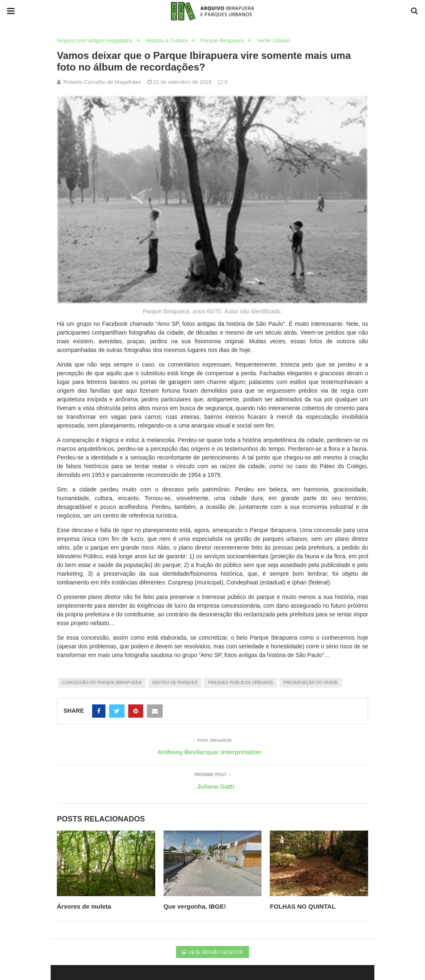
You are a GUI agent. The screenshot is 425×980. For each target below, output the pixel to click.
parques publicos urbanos (241, 683)
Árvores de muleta (85, 906)
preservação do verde (311, 683)
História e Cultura (166, 40)
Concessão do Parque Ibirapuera (102, 683)
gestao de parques (175, 683)
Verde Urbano (274, 40)
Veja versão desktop (212, 952)
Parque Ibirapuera (222, 40)
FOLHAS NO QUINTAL (303, 906)
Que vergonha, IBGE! (195, 906)
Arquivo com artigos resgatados (95, 40)
